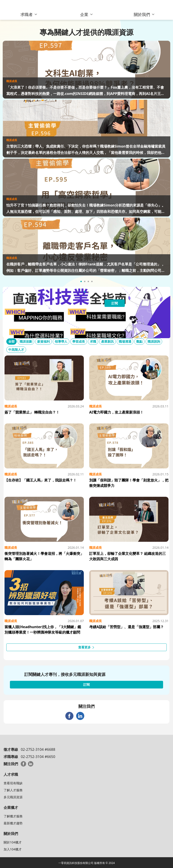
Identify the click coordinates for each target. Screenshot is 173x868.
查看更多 (86, 647)
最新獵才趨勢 (13, 823)
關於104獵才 (13, 842)
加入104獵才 (13, 849)
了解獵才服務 (13, 816)
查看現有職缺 (13, 783)
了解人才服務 (13, 790)
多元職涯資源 (13, 797)
